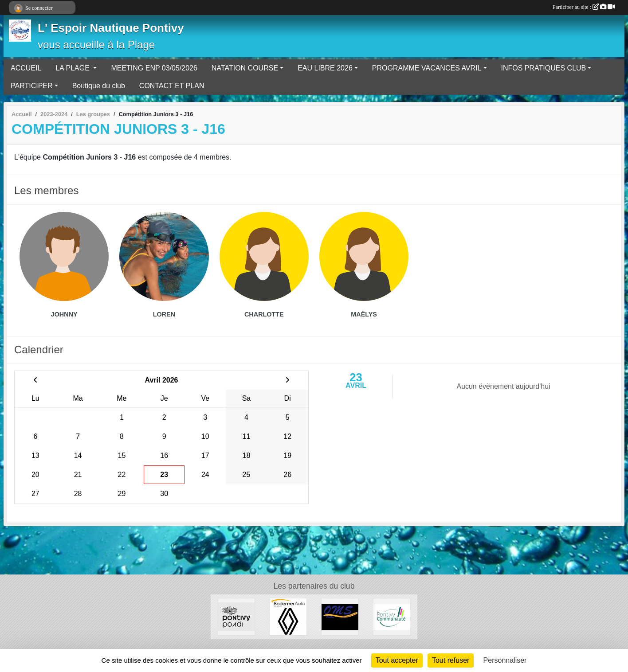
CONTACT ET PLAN (172, 86)
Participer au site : (584, 7)
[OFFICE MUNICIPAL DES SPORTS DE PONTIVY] (340, 616)
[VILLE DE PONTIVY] (237, 616)
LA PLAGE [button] (73, 68)
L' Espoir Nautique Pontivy (111, 28)
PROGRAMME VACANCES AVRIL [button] (427, 68)
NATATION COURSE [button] (245, 68)
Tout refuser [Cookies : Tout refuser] (451, 660)
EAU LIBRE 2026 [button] (325, 68)
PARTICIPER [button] (32, 86)
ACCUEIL (26, 68)
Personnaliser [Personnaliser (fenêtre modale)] (505, 660)
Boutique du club (99, 86)
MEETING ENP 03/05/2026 (154, 68)
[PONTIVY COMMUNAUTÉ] (392, 616)
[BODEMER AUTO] (288, 616)
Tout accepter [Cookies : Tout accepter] (397, 660)
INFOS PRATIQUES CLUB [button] (544, 68)
